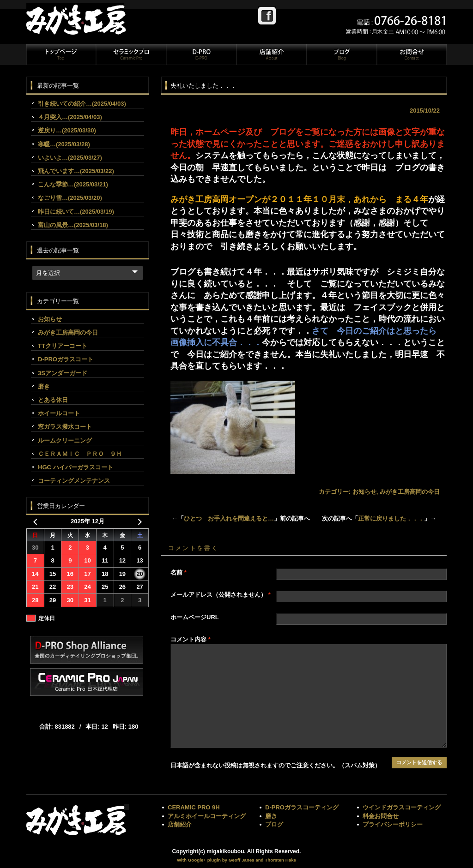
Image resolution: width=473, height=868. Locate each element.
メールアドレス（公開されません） (221, 595)
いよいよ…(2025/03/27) (70, 158)
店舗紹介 (271, 54)
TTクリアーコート (63, 346)
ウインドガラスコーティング (402, 807)
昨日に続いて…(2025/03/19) (76, 212)
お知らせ (364, 492)
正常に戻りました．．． (391, 518)
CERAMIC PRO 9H (194, 807)
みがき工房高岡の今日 (410, 492)
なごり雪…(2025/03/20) (70, 198)
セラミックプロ (131, 54)
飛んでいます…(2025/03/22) (76, 171)
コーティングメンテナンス (74, 481)
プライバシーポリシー (393, 824)
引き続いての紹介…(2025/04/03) (82, 104)
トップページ (61, 54)
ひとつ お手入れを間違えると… (229, 518)
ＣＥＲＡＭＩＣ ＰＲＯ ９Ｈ (80, 454)
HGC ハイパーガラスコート (76, 467)
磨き (44, 386)
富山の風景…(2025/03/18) (73, 225)
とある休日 (53, 400)
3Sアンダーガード (63, 373)
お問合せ (411, 54)
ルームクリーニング (65, 440)
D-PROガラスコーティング (302, 807)
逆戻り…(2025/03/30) (67, 130)
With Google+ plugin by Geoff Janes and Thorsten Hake (236, 860)
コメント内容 (191, 639)
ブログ (341, 54)
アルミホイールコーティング (207, 816)
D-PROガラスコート (66, 359)
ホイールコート (59, 413)
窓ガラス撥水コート (65, 427)
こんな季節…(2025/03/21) (73, 184)
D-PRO (201, 54)
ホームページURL (195, 617)
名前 (179, 572)
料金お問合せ (381, 816)
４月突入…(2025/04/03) (70, 117)
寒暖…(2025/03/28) (64, 144)
